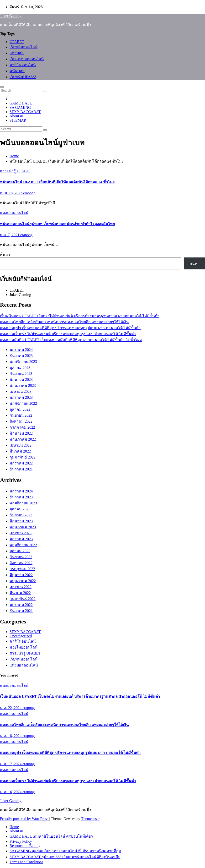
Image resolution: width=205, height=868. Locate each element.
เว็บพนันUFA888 (23, 77)
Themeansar (90, 819)
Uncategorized (21, 636)
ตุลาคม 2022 (20, 409)
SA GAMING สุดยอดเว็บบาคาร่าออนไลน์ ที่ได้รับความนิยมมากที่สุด (65, 851)
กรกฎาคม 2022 (22, 427)
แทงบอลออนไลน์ (14, 213)
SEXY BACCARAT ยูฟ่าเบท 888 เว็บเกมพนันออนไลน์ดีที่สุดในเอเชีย (65, 857)
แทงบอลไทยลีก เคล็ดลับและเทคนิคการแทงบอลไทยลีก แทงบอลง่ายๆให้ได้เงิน (64, 322)
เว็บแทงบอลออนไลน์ (27, 59)
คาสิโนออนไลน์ (23, 65)
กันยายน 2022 (21, 415)
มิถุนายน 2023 (21, 379)
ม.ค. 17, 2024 (11, 764)
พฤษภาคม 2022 (23, 439)
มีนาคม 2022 (20, 451)
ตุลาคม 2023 (20, 368)
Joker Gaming (11, 16)
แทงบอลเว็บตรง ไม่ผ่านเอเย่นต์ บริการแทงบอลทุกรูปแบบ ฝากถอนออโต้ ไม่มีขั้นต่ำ (68, 334)
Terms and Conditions (26, 862)
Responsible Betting (25, 846)
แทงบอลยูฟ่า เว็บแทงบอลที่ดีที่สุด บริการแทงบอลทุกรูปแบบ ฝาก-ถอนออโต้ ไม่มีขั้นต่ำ (70, 328)
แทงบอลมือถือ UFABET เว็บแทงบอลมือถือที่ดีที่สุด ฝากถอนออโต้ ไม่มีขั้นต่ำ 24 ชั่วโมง (71, 340)
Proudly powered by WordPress (25, 819)
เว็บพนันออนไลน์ (24, 47)
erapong (29, 193)
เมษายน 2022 (21, 445)
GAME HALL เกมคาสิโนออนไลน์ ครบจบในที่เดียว (51, 836)
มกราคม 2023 (21, 397)
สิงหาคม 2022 (21, 421)
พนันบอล (17, 71)
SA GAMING (20, 107)
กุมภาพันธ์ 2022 (23, 457)
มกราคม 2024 (21, 350)
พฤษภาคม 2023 (23, 385)
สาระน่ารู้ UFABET (16, 171)
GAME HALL (21, 103)
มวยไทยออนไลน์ (24, 647)
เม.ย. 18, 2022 (12, 193)
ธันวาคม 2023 (21, 356)
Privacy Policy (21, 841)
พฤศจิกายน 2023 (23, 362)
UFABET (17, 42)
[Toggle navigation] (2, 87)
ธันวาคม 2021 (21, 469)
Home (14, 156)
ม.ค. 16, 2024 (11, 792)
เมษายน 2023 (21, 391)
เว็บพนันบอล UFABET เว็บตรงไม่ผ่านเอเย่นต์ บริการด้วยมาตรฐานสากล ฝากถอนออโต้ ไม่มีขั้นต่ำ (80, 316)
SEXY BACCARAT (25, 112)
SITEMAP (18, 120)
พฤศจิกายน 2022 (23, 403)
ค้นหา (5, 254)
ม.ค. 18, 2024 (11, 736)
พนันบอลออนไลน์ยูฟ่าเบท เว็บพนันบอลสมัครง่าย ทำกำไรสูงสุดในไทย (57, 224)
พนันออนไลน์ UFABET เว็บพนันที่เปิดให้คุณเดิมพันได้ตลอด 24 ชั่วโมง (57, 182)
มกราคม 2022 (21, 463)
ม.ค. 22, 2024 (11, 708)
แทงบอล (17, 53)
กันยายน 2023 (21, 374)
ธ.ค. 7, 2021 (10, 235)
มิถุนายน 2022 (21, 433)
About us (16, 116)
